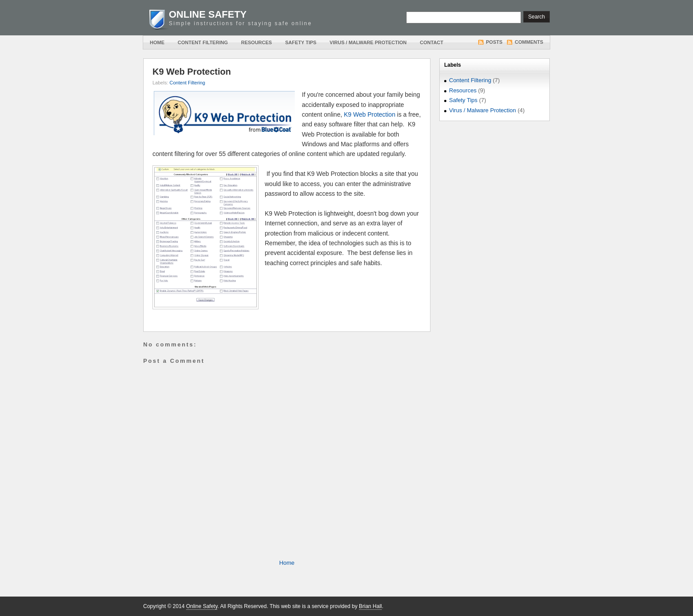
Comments (529, 42)
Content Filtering (203, 42)
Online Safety (208, 14)
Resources (256, 42)
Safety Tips (301, 42)
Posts (494, 42)
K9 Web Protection (192, 72)
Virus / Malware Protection (368, 42)
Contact (432, 42)
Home (157, 42)
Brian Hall (370, 606)
